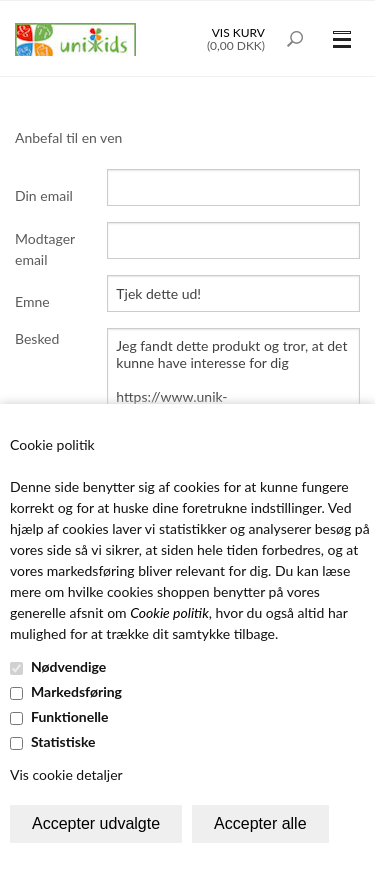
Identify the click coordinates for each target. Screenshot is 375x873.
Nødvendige (68, 666)
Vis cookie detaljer (66, 774)
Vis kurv (238, 32)
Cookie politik (169, 612)
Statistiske (63, 741)
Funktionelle (70, 716)
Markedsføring (76, 691)
